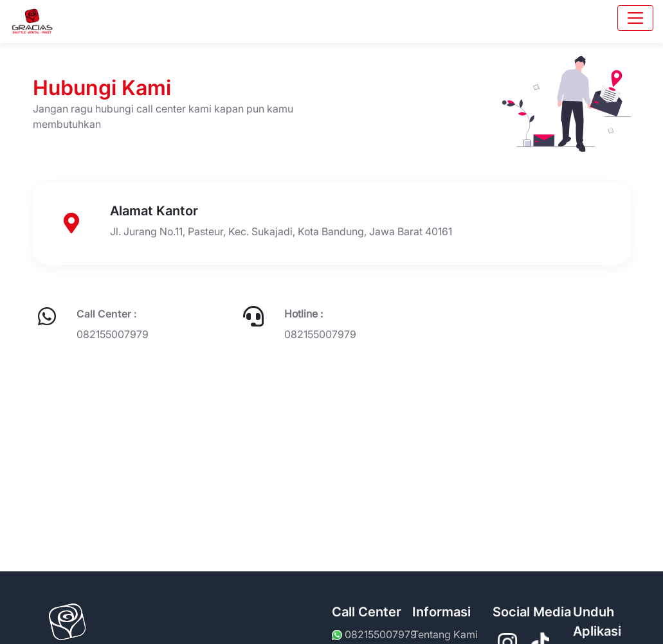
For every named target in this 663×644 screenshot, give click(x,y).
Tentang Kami (445, 634)
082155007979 (113, 334)
